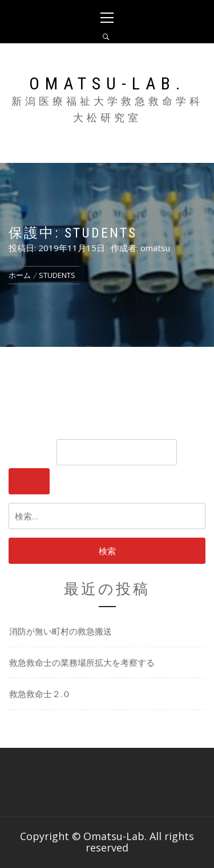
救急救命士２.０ (40, 694)
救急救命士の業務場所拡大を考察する (82, 662)
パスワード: (93, 452)
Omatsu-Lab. (107, 83)
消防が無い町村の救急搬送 (60, 631)
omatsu (155, 248)
